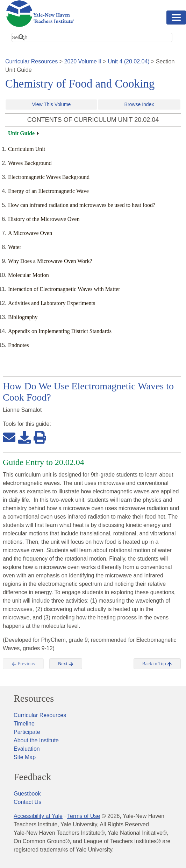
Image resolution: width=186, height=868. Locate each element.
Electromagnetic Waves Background (49, 177)
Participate (27, 732)
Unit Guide (21, 133)
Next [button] (66, 664)
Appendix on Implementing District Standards (60, 331)
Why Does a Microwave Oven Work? (50, 261)
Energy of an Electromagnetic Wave (48, 191)
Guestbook (27, 794)
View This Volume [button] (52, 104)
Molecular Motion (28, 275)
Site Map (25, 757)
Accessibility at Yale (38, 816)
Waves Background (30, 163)
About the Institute (36, 740)
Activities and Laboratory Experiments (52, 303)
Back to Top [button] (157, 664)
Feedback (32, 777)
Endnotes (19, 345)
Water (15, 247)
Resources (34, 699)
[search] (92, 37)
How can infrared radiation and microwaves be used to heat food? (82, 205)
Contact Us (27, 802)
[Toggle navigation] (176, 18)
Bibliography (23, 317)
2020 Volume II (83, 61)
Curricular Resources (31, 61)
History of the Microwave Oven (44, 219)
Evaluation (27, 749)
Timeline (24, 724)
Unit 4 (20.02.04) (128, 61)
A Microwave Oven (30, 233)
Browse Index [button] (139, 104)
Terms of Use (84, 816)
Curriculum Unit (27, 149)
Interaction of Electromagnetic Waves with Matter (64, 289)
